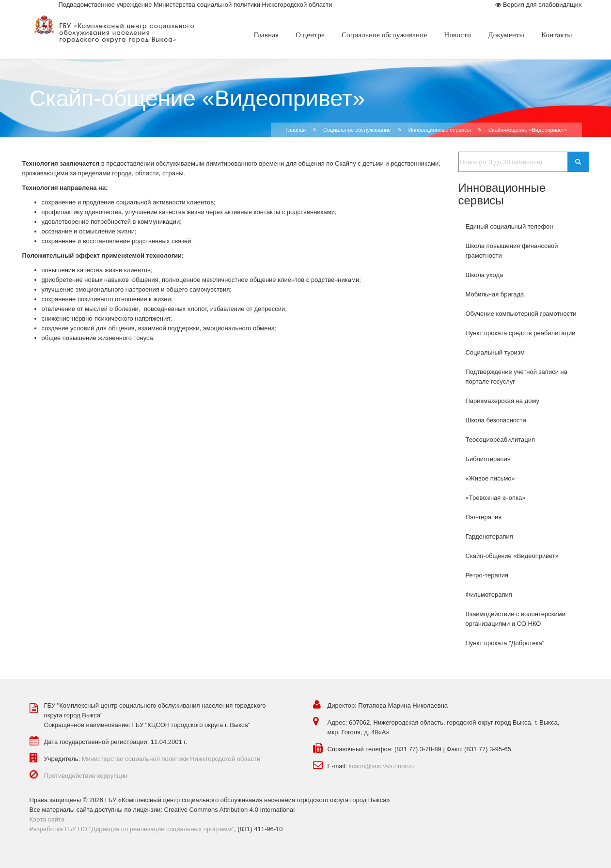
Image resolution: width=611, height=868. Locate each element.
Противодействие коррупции (86, 776)
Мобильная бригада (495, 294)
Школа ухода (485, 275)
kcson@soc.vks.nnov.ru (382, 766)
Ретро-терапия (487, 575)
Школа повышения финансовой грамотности (512, 251)
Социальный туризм (495, 352)
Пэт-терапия (484, 517)
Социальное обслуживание (357, 130)
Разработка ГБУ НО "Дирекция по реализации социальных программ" (132, 829)
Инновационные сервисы (440, 130)
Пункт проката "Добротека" (505, 643)
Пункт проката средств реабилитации (521, 333)
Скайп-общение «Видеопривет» (512, 556)
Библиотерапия (488, 459)
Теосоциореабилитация (501, 440)
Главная (296, 130)
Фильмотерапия (489, 595)
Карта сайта (47, 819)
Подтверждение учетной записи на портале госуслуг (517, 377)
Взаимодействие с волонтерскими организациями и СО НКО (516, 619)
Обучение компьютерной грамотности (521, 314)
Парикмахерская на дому (503, 401)
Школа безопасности (496, 420)
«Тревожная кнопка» (496, 498)
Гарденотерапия (489, 536)
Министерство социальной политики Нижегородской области (171, 759)
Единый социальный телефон (509, 226)
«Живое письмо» (490, 478)
